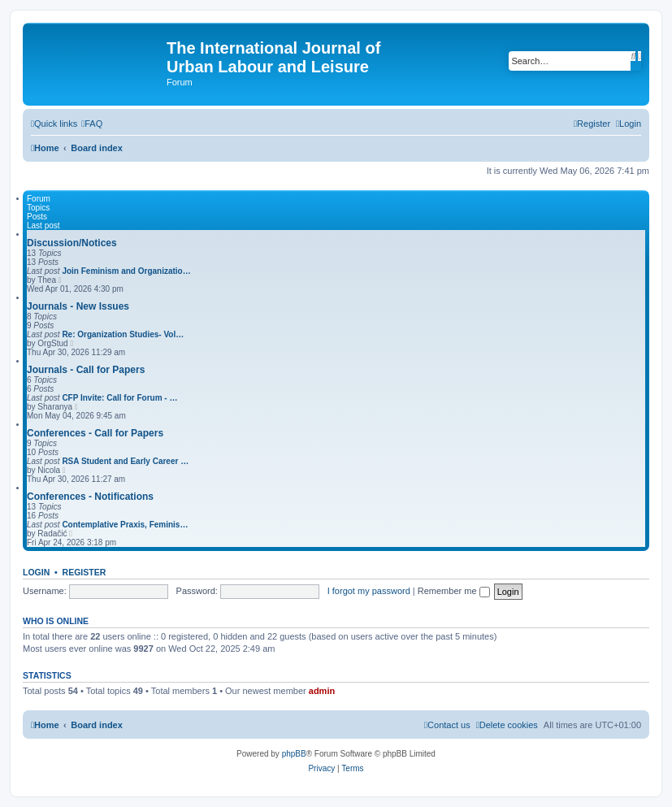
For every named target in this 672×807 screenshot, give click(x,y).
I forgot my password (369, 591)
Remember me (454, 591)
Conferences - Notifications (90, 497)
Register (85, 572)
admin (322, 691)
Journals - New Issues (78, 306)
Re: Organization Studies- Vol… (123, 334)
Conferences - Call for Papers (95, 433)
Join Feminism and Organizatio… (126, 271)
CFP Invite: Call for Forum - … (119, 398)
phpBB (294, 754)
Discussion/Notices (72, 243)
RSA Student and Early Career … (125, 461)
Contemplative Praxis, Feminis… (125, 525)
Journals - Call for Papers (86, 370)
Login (36, 572)
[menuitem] (92, 124)
